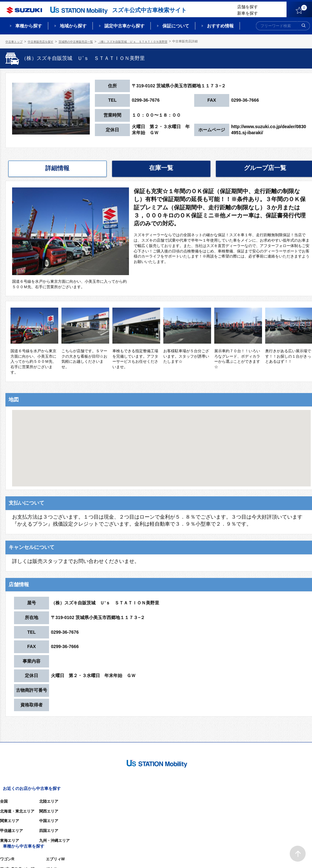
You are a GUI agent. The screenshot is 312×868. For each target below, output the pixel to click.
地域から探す (73, 26)
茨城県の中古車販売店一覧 (82, 41)
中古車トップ (15, 41)
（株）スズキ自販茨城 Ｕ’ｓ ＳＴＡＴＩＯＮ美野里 (145, 41)
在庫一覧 (161, 168)
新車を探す (248, 13)
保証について (176, 26)
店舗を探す (248, 7)
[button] (161, 442)
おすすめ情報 (220, 26)
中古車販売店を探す (44, 41)
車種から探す (29, 26)
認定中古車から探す (124, 26)
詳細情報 (57, 168)
